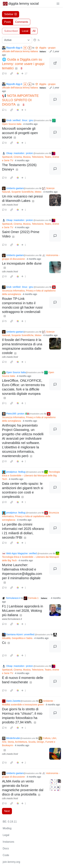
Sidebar (11, 14)
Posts (8, 22)
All (34, 31)
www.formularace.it (12, 619)
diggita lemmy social (21, 4)
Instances (8, 842)
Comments (22, 22)
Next (7, 811)
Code (6, 855)
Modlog (7, 828)
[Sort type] (17, 40)
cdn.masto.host (10, 205)
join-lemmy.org (11, 862)
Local (25, 31)
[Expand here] (55, 200)
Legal (6, 835)
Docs (6, 848)
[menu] (58, 4)
